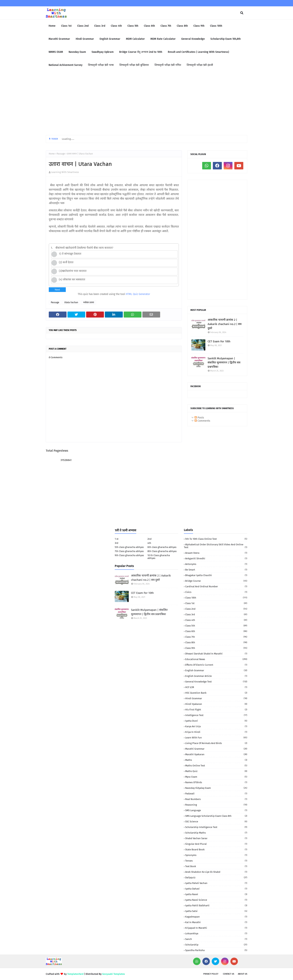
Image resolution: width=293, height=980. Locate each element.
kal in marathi (216, 922)
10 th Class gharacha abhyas (159, 557)
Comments (202, 421)
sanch (216, 939)
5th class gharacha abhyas (129, 547)
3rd (117, 543)
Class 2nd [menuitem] (83, 26)
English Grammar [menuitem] (110, 39)
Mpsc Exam (216, 777)
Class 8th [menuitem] (182, 26)
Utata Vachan (71, 302)
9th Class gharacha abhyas (129, 555)
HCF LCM (216, 687)
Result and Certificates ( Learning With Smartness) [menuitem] (198, 52)
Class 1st (216, 603)
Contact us (229, 974)
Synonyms (216, 855)
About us (243, 974)
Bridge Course (216, 581)
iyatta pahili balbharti (216, 905)
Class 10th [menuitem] (216, 26)
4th (149, 543)
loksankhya (216, 933)
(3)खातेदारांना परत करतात (73, 271)
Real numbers (216, 799)
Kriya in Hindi (216, 732)
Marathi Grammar (216, 749)
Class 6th (216, 631)
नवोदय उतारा (89, 302)
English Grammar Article (216, 676)
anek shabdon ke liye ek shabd (216, 872)
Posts (199, 418)
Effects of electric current (216, 665)
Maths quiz (216, 771)
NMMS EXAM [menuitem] (56, 52)
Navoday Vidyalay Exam (216, 788)
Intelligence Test (216, 715)
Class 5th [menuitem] (133, 26)
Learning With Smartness (65, 172)
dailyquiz (216, 877)
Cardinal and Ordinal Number (216, 586)
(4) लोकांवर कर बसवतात (72, 279)
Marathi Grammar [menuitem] (59, 39)
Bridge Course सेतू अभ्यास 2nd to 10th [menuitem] (141, 52)
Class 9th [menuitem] (199, 26)
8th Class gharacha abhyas (162, 551)
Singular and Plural (216, 844)
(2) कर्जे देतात (66, 262)
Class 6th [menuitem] (149, 26)
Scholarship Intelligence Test (216, 827)
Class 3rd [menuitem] (100, 26)
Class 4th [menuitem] (116, 26)
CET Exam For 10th (219, 341)
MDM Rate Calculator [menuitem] (163, 39)
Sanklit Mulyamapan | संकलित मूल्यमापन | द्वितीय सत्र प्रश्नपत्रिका (224, 363)
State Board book (216, 850)
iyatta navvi (216, 894)
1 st (117, 539)
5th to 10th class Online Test (216, 539)
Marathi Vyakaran (216, 754)
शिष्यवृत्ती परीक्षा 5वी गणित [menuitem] (168, 65)
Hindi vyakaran (216, 704)
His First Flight (216, 710)
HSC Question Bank (216, 693)
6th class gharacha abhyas (162, 547)
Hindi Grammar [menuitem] (85, 39)
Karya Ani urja (216, 726)
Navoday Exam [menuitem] (77, 52)
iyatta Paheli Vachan (216, 883)
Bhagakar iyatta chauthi (216, 575)
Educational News (216, 659)
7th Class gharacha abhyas (129, 551)
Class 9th (216, 648)
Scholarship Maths (216, 833)
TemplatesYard (75, 974)
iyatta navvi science (216, 900)
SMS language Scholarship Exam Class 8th (216, 816)
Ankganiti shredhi (216, 558)
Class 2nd (216, 609)
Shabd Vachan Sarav (216, 838)
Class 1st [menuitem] (66, 26)
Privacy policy (211, 974)
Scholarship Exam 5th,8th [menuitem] (226, 39)
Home (52, 154)
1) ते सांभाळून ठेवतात (70, 254)
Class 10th (216, 598)
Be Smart (216, 570)
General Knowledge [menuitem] (193, 39)
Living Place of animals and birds (216, 743)
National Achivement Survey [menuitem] (65, 65)
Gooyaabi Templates (114, 974)
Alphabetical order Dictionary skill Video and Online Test (216, 546)
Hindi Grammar (216, 698)
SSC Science (216, 822)
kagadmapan (216, 917)
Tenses (216, 861)
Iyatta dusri (216, 721)
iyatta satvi (216, 911)
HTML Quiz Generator (138, 294)
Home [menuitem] (52, 26)
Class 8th (216, 642)
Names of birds (216, 782)
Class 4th (216, 620)
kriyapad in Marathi (216, 928)
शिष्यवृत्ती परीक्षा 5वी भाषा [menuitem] (101, 65)
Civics (216, 592)
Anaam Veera (216, 553)
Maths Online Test (216, 766)
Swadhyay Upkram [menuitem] (103, 52)
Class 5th (216, 626)
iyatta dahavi (216, 889)
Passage (61, 154)
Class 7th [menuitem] (166, 26)
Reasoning (216, 805)
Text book (216, 866)
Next (57, 290)
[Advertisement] (146, 103)
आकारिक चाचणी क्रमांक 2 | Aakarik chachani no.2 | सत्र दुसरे (225, 324)
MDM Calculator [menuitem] (135, 39)
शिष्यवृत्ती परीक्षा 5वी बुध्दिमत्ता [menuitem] (134, 65)
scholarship (216, 945)
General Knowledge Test (216, 682)
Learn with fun (216, 738)
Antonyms (216, 564)
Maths (216, 760)
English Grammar (216, 670)
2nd (149, 539)
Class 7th (216, 637)
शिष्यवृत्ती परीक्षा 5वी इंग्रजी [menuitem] (200, 65)
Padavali (216, 794)
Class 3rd (216, 614)
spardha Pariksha (216, 950)
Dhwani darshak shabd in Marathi (216, 654)
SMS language (216, 810)
